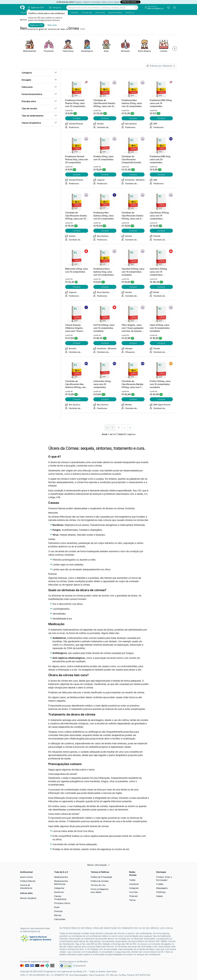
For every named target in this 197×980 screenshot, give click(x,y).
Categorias (59, 888)
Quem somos (26, 877)
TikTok (132, 900)
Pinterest (133, 896)
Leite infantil (100, 13)
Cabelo (160, 896)
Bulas (57, 907)
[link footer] (66, 966)
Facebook (134, 884)
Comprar (77, 118)
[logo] (22, 8)
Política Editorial (28, 881)
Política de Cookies (100, 881)
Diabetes (74, 13)
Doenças (58, 911)
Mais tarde (52, 25)
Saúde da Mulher (115, 13)
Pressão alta (86, 13)
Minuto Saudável (28, 898)
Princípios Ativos (62, 903)
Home (25, 20)
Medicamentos (61, 877)
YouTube (133, 892)
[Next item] (175, 49)
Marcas (58, 915)
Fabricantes (60, 919)
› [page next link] (125, 428)
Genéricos (129, 13)
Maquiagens (162, 888)
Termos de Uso (98, 885)
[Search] (136, 8)
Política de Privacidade (101, 877)
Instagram (134, 888)
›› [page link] (130, 428)
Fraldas (160, 884)
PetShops (161, 892)
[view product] (77, 89)
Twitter (132, 880)
